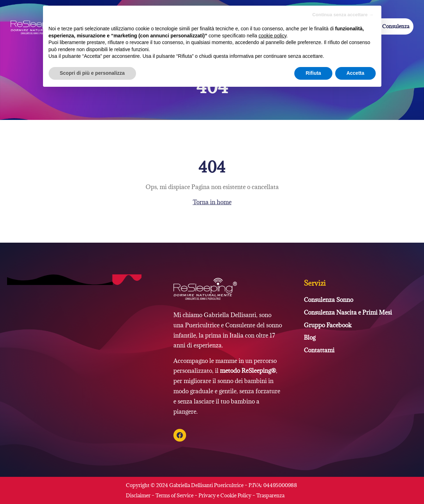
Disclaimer (139, 495)
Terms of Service (174, 495)
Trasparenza (270, 495)
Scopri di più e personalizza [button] (92, 73)
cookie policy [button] (272, 36)
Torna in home (212, 202)
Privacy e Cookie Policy (225, 495)
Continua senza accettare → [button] (343, 15)
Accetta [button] (355, 73)
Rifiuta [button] (313, 73)
